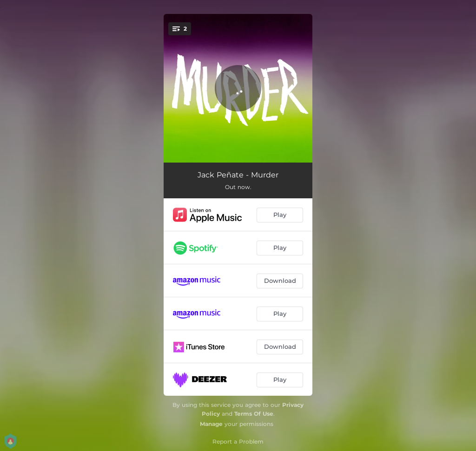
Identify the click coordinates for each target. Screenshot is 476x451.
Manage (211, 424)
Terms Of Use (254, 414)
